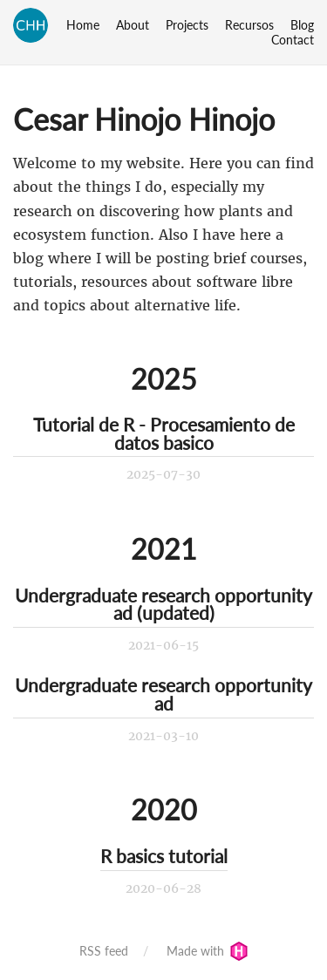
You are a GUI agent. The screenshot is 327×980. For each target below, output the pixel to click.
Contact (293, 40)
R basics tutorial (164, 856)
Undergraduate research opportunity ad (163, 694)
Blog (302, 25)
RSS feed (104, 951)
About (133, 25)
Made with (208, 951)
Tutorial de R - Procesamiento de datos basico (164, 433)
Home (83, 25)
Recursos (249, 25)
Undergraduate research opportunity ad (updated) (163, 604)
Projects (187, 25)
